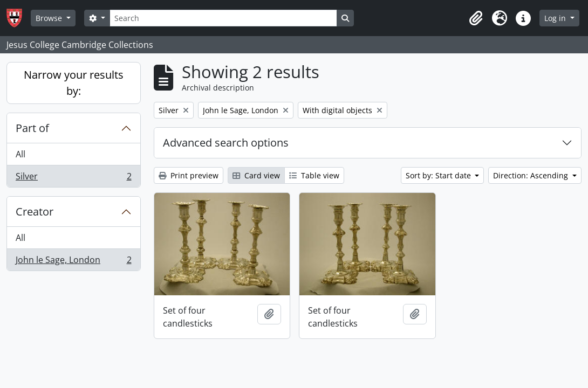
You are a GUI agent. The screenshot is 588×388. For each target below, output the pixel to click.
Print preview (189, 175)
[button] (476, 18)
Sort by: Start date (439, 175)
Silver (73, 178)
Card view (256, 175)
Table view (314, 175)
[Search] (223, 18)
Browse (50, 18)
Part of (32, 128)
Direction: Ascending (532, 175)
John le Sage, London (73, 262)
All (20, 154)
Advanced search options (226, 143)
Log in (556, 18)
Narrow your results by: (74, 83)
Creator (35, 212)
